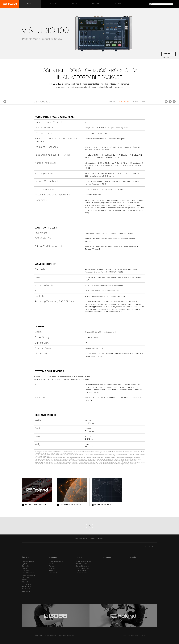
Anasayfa (5, 102)
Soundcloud (53, 573)
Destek (74, 4)
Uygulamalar (26, 591)
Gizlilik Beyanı (38, 636)
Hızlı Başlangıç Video (83, 568)
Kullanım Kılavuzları (82, 564)
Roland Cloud (26, 584)
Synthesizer (26, 566)
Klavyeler (25, 568)
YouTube (52, 564)
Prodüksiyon (26, 577)
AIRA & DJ (25, 582)
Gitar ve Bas (26, 571)
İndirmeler (135, 102)
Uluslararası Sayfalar (81, 538)
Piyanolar (25, 564)
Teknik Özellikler (124, 102)
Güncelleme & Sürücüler (84, 561)
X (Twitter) (52, 571)
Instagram (52, 568)
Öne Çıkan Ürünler (28, 561)
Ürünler (26, 557)
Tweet (166, 102)
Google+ (174, 102)
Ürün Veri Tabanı (81, 571)
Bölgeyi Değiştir (150, 546)
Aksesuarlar (26, 589)
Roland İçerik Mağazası (98, 538)
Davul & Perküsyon (28, 573)
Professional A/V (27, 587)
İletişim (118, 4)
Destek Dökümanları (83, 566)
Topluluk (52, 4)
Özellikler (113, 102)
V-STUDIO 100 (42, 102)
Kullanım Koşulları (51, 636)
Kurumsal (96, 4)
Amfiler (24, 580)
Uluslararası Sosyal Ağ (56, 561)
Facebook (170, 102)
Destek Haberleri (81, 573)
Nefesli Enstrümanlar (29, 575)
